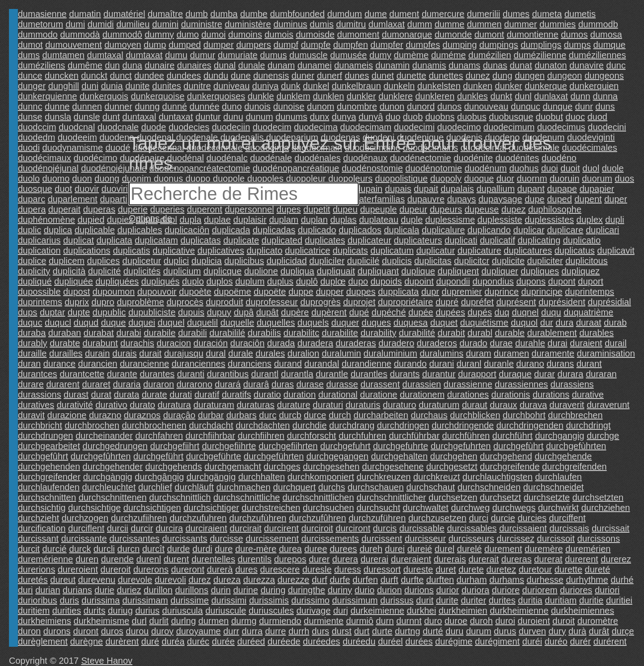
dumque (609, 45)
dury (557, 631)
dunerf (329, 76)
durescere (280, 569)
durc (268, 415)
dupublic (109, 312)
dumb (197, 14)
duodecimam (366, 127)
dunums (291, 117)
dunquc (525, 106)
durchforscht (312, 436)
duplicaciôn (187, 230)
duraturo (400, 405)
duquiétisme (484, 322)
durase (310, 384)
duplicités (142, 271)
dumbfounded (297, 14)
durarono (195, 384)
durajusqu (184, 353)
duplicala (401, 230)
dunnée (205, 106)
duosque (35, 189)
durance (59, 364)
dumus (273, 55)
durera (345, 559)
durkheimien (463, 611)
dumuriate (238, 55)
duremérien (588, 549)
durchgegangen (337, 456)
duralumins (441, 353)
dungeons (604, 76)
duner (303, 76)
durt (362, 631)
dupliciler (327, 261)
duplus (280, 281)
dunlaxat (551, 96)
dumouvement (74, 45)
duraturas (256, 405)
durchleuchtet (109, 487)
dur (547, 322)
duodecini (607, 127)
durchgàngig (108, 477)
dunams (464, 65)
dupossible (39, 292)
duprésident (562, 302)
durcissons (599, 539)
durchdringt (588, 425)
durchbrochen (92, 425)
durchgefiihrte (229, 446)
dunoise (289, 106)
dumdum (345, 14)
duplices (104, 261)
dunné (175, 106)
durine (246, 590)
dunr (584, 106)
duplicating (539, 240)
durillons (191, 590)
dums (29, 55)
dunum (259, 117)
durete (471, 569)
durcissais (569, 528)
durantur (439, 374)
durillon (158, 590)
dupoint (419, 281)
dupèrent (329, 312)
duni (90, 86)
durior (447, 590)
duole (613, 168)
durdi (202, 549)
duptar (53, 312)
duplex (590, 220)
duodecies (189, 127)
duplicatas (201, 240)
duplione (261, 271)
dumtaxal (105, 55)
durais (124, 353)
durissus (397, 600)
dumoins (245, 34)
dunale (252, 65)
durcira (169, 528)
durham (472, 580)
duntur (208, 117)
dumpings (499, 45)
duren (87, 559)
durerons (151, 569)
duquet (444, 322)
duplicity (34, 271)
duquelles (276, 322)
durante (122, 374)
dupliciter (545, 261)
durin (220, 590)
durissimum (355, 600)
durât (599, 631)
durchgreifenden (574, 467)
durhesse (545, 580)
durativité (75, 405)
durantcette (82, 374)
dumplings (541, 45)
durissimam (145, 600)
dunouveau (486, 106)
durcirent (281, 528)
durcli (104, 549)
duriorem (540, 590)
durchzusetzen (437, 518)
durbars (241, 415)
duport (591, 281)
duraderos (437, 343)
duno (232, 106)
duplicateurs (418, 240)
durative (588, 395)
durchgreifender (49, 477)
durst (342, 631)
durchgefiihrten (288, 446)
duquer (345, 322)
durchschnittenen (113, 497)
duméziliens (42, 65)
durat (101, 395)
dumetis (580, 14)
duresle (317, 569)
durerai (374, 559)
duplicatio (582, 240)
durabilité (417, 333)
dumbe (254, 14)
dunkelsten (439, 86)
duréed (251, 641)
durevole (135, 580)
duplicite (508, 261)
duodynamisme (73, 148)
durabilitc (301, 333)
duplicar (529, 230)
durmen (214, 621)
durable (510, 333)
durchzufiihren (139, 518)
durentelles (213, 559)
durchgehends (174, 467)
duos (625, 178)
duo (393, 117)
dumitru (351, 24)
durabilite (340, 333)
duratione (379, 395)
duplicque (223, 271)
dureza (227, 580)
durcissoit (556, 539)
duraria (127, 384)
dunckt (94, 76)
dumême (85, 65)
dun (112, 65)
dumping (460, 45)
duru (454, 631)
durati (181, 395)
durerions (36, 569)
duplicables (140, 230)
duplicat (78, 240)
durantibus (228, 374)
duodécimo (96, 158)
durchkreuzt (437, 477)
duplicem (67, 261)
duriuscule (226, 611)
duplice (32, 261)
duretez (501, 569)
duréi (532, 641)
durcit (29, 549)
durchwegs (514, 508)
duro (433, 621)
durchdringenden (530, 425)
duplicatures (528, 250)
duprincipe (542, 292)
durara (571, 374)
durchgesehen (331, 467)
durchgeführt (158, 456)
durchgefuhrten (461, 446)
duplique (418, 271)
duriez (129, 590)
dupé (359, 312)
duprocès (185, 302)
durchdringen (403, 425)
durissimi (229, 600)
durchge (603, 436)
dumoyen (123, 45)
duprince (502, 292)
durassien (422, 384)
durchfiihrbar (210, 436)
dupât (267, 312)
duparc (32, 199)
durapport (477, 374)
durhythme (587, 580)
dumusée (348, 55)
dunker (509, 86)
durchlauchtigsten (498, 477)
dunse (30, 117)
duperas (99, 209)
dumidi (101, 24)
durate (155, 395)
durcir (142, 528)
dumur (203, 55)
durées (419, 641)
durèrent (122, 641)
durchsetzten (598, 497)
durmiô (360, 621)
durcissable (422, 528)
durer (320, 559)
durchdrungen (45, 436)
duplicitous (587, 261)
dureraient (411, 559)
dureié (420, 549)
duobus (472, 117)
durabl (480, 333)
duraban (65, 333)
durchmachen (244, 487)
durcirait (246, 528)
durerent (582, 559)
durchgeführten (274, 456)
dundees (184, 76)
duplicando (489, 230)
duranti (191, 374)
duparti (113, 199)
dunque (557, 106)
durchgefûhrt (43, 456)
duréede (284, 641)
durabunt (100, 343)
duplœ (333, 281)
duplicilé (363, 261)
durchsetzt (500, 497)
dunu (233, 117)
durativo (111, 405)
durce (315, 415)
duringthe (307, 590)
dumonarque (407, 34)
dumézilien (490, 55)
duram (479, 353)
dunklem (293, 96)
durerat (548, 559)
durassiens (572, 384)
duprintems (40, 302)
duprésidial (609, 302)
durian (48, 590)
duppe (301, 292)
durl (139, 621)
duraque (515, 374)
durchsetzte (547, 497)
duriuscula (182, 611)
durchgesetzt (452, 467)
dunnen (87, 106)
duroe (456, 621)
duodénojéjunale (114, 168)
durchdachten (263, 425)
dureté (598, 569)
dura (564, 322)
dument (405, 14)
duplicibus (244, 261)
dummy (160, 34)
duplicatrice (307, 250)
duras (283, 384)
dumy (380, 55)
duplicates (325, 240)
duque (114, 322)
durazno (105, 415)
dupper (330, 292)
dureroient (78, 569)
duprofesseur (272, 302)
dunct (121, 76)
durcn (128, 549)
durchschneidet (554, 487)
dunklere (396, 96)
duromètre (598, 621)
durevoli (170, 580)
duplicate (241, 240)
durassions (40, 395)
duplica (58, 230)
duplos (220, 281)
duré (150, 641)
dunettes (446, 76)
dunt (111, 117)
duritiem (34, 611)
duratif (207, 395)
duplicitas (433, 261)
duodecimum (509, 127)
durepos (290, 559)
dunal (225, 65)
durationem (422, 395)
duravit (31, 415)
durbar (211, 415)
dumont (489, 34)
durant (589, 364)
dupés (480, 312)
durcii (118, 528)
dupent (588, 199)
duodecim (272, 127)
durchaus (429, 415)
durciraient (206, 528)
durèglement (43, 641)
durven (532, 631)
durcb (290, 415)
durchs (332, 487)
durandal (322, 364)
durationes (468, 395)
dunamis (429, 65)
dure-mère (256, 549)
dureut (63, 580)
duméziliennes (597, 55)
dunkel (316, 86)
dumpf (286, 45)
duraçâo (179, 415)
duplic (30, 230)
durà (577, 631)
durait (150, 353)
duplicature (479, 250)
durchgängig (211, 477)
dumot (30, 45)
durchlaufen (558, 477)
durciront (353, 528)
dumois (279, 34)
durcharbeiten (381, 415)
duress (347, 569)
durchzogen (85, 518)
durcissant (38, 539)
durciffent (568, 518)
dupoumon (114, 292)
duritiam (561, 600)
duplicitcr (472, 261)
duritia (530, 600)
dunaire (160, 65)
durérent (610, 641)
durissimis (269, 600)
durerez (616, 559)
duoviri (115, 189)
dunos (450, 106)
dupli (614, 220)
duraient (586, 343)
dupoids (386, 281)
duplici (176, 261)
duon (82, 178)
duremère (544, 549)
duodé (118, 148)
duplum (250, 281)
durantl (265, 374)
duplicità (69, 271)
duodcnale (118, 127)
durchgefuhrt (345, 446)
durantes (157, 374)
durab (615, 322)
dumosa (606, 34)
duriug (120, 611)
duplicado (317, 230)
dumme (450, 24)
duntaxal (140, 117)
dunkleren (435, 96)
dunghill (64, 86)
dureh (371, 549)
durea (290, 549)
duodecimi (414, 127)
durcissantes (135, 539)
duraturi (328, 405)
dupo (358, 281)
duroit (563, 621)
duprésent (516, 302)
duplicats (350, 250)
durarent (63, 384)
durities (67, 611)
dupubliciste (152, 312)
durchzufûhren (318, 518)
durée (223, 641)
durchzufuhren (198, 518)
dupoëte (270, 292)
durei (395, 549)
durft (390, 580)
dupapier (597, 189)
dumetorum (40, 24)
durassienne (468, 384)
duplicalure (443, 230)
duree (316, 549)
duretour (536, 569)
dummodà (80, 34)
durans (560, 364)
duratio (267, 395)
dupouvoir (157, 292)
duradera (315, 343)
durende (117, 559)
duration (300, 395)
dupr (430, 292)
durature (294, 405)
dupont (562, 281)
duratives (36, 405)
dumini (165, 24)
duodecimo (459, 127)
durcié (54, 549)
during (273, 590)
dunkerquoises (216, 96)
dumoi (213, 34)
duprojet (359, 302)
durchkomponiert (321, 477)
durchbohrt (524, 415)
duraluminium (390, 353)
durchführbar (414, 436)
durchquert (294, 487)
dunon (392, 106)
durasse (342, 384)
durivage (314, 611)
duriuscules (271, 611)
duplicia (207, 261)
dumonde (453, 34)
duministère (248, 24)
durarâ (256, 384)
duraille (32, 353)
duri (25, 590)
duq (502, 312)
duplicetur (142, 261)
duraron (159, 384)
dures (246, 569)
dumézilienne (540, 55)
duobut (549, 117)
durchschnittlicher (391, 497)
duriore (506, 590)
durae (501, 343)
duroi (505, 621)
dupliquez (580, 271)
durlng (183, 621)
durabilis (264, 333)
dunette (411, 76)
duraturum (439, 405)
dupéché (389, 312)
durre (276, 631)
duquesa (411, 322)
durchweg (470, 508)
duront (86, 631)
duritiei (619, 600)
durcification (42, 528)
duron (29, 631)
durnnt (409, 621)
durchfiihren (261, 436)
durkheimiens (44, 621)
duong (107, 178)
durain (97, 353)
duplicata (114, 240)
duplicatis (131, 250)
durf (319, 580)
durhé (622, 580)
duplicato (264, 250)
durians (77, 590)
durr (231, 631)
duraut (475, 405)
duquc (30, 322)
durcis (385, 528)
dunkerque (546, 86)
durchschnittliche (247, 497)
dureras (517, 559)
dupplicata (398, 292)
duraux (503, 405)
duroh (481, 621)
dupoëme (232, 292)
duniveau (231, 86)
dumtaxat (144, 55)
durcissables (472, 528)
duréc (198, 641)
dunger (32, 86)
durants (405, 374)
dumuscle (309, 55)
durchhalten (262, 477)
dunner (119, 106)
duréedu (359, 641)
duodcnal (77, 127)
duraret (96, 384)
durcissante (84, 539)
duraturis (363, 405)
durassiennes (521, 384)
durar (544, 374)
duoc (575, 117)
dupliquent (458, 271)
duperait (64, 209)
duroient (534, 621)
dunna (606, 96)
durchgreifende (510, 467)
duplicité (104, 271)
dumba (224, 14)
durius (147, 611)
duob (413, 117)
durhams (507, 580)
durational (338, 395)
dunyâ (371, 117)
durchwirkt (558, 508)
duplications (87, 250)
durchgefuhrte (400, 446)
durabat (99, 333)
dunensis (271, 76)
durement (503, 549)
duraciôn (248, 343)
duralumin (341, 353)
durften (440, 580)
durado (473, 343)
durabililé (227, 333)
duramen (511, 353)
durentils (255, 559)
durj (341, 611)
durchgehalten (400, 456)
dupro (103, 302)
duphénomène (47, 220)
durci (479, 518)
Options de (150, 218)
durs (320, 631)
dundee (149, 76)
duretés (33, 580)
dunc (616, 65)
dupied (91, 220)
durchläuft (194, 487)
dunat (521, 65)
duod (597, 117)
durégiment (497, 641)
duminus (290, 24)
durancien (98, 364)
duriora (475, 590)
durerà (220, 569)
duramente (553, 353)
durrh (299, 631)
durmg (244, 621)
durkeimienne (377, 611)
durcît (153, 549)
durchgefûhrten (101, 456)
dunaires (194, 65)
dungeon (564, 76)
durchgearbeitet (49, 446)
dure (224, 549)
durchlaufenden (49, 487)
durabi (129, 333)
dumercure (443, 14)
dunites (167, 86)
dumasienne (42, 14)
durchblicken (475, 415)
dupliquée (74, 281)
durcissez (516, 539)
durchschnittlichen (318, 497)
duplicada (231, 230)
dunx (320, 117)
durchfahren (159, 436)
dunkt (501, 96)
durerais (450, 559)
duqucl (58, 322)
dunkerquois (104, 96)
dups (28, 312)
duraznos (142, 415)
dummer (520, 24)
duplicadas (274, 230)
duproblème (140, 302)
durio (364, 590)
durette (568, 569)
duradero (396, 343)
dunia (112, 86)
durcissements (330, 539)
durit (425, 600)
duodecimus (561, 127)
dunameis (354, 65)
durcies (532, 518)
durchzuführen (377, 518)
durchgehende (563, 456)
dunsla (58, 117)
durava (533, 405)
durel (445, 549)
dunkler (361, 96)
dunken (478, 86)
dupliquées (117, 281)
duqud (86, 322)
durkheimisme (102, 621)
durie (104, 590)
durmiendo (280, 621)
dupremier (462, 292)
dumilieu (133, 24)
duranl (469, 364)
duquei (142, 322)
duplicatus (575, 250)
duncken (62, 76)
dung (502, 76)
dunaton (551, 65)
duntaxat (176, 117)
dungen (530, 76)
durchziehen (606, 508)
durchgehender (113, 467)
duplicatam (156, 240)
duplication (39, 250)
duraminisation (606, 353)
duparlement (73, 199)
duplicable (95, 230)
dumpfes (423, 45)
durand (288, 364)
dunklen (328, 96)
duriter (473, 600)
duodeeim (77, 137)
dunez (478, 76)
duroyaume (199, 631)
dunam (281, 65)
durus (505, 631)
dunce (30, 76)
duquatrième (588, 312)
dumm (420, 24)
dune (241, 76)
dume (376, 14)
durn (385, 621)
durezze (293, 580)
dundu (216, 76)
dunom (320, 106)
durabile (159, 333)
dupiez (120, 220)
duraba (32, 333)
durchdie (310, 425)
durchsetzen (453, 497)
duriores (576, 590)
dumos (574, 34)
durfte (412, 580)
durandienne (366, 364)
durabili (192, 333)
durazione (67, 415)
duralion (303, 353)
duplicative (174, 250)
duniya (265, 86)
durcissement (272, 539)
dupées (450, 312)
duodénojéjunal (48, 168)
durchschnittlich (180, 497)
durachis (137, 343)
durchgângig (159, 477)
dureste (418, 569)
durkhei (421, 611)
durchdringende (463, 425)
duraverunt (608, 405)
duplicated (282, 240)
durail (616, 343)
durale (241, 353)
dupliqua (297, 271)
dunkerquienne (47, 96)
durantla (297, 374)
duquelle (237, 322)
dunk (290, 86)
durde (179, 549)
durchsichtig (42, 508)
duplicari (602, 230)
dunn (580, 96)
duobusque (511, 117)
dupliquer (500, 271)
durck (80, 549)
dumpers (254, 45)
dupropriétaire (405, 302)
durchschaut (430, 487)
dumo (188, 34)
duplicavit (616, 250)
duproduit (224, 302)
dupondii (453, 281)
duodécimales (590, 148)
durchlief (155, 487)
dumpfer (387, 45)
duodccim (37, 127)
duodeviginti (591, 137)
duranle (499, 364)
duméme (449, 55)
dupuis (191, 312)
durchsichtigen (152, 508)
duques (377, 322)
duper (616, 199)
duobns (440, 117)
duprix (77, 302)
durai (557, 343)
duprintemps (589, 292)
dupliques (540, 271)
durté (433, 631)
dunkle (261, 96)
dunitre (197, 86)
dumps (577, 45)
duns (605, 106)
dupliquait (336, 271)
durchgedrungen (115, 446)
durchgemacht (233, 467)
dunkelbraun (356, 86)
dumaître (165, 14)
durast (76, 395)
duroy (162, 631)
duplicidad (287, 261)
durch (340, 415)
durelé (470, 549)
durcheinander (104, 436)
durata (127, 395)
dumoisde (316, 34)
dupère (295, 312)
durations (551, 395)
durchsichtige (94, 508)
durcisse (226, 539)
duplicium (182, 271)
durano (530, 364)
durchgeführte (214, 456)
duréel (390, 641)
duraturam (214, 405)
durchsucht (378, 508)
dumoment (358, 34)
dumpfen (351, 45)
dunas (495, 65)
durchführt (513, 436)
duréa (173, 641)
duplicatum (392, 250)
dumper (219, 45)
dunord (421, 106)
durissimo (310, 600)
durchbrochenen (154, 425)
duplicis (397, 261)
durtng (408, 631)
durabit (451, 333)
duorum (597, 178)
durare (31, 384)
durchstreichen (271, 508)
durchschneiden (489, 487)
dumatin (85, 14)
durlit (159, 621)
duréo (556, 641)
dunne (57, 106)
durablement (552, 333)
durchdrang (352, 425)
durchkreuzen (383, 477)
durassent (380, 384)
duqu (551, 312)
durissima (101, 600)
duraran (601, 374)
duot (63, 189)
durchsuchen (328, 508)
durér (580, 641)
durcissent (382, 539)
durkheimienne (519, 611)
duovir (87, 189)
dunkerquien (594, 86)
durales (271, 353)
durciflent (86, 528)
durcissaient (523, 528)
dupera (32, 209)
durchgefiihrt (175, 446)
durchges (282, 467)
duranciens (250, 364)
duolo (29, 178)
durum (479, 631)
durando (410, 364)
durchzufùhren (258, 518)
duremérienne (45, 559)
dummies (557, 24)
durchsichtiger (211, 508)
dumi (75, 24)
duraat (589, 322)
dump (155, 45)
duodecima (316, 127)
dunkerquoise (157, 96)
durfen (365, 580)
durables (596, 333)
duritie (591, 600)
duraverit (567, 405)
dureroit (116, 569)
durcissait (610, 528)
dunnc (30, 106)
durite (447, 600)
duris (69, 600)
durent (176, 559)
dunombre (357, 106)
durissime (190, 600)
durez (199, 580)
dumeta (547, 14)
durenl (149, 559)
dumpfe (316, 45)
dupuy (219, 312)
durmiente (324, 621)
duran (29, 364)
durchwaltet (426, 508)
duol (591, 168)
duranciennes (199, 364)
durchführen (466, 436)
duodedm (36, 137)
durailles (66, 353)
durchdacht (211, 425)
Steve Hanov (107, 661)
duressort (382, 569)
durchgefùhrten (576, 446)
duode (154, 127)
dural (216, 353)
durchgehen (454, 456)
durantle (332, 374)
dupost (76, 292)
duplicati (461, 240)
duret (446, 569)
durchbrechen (575, 415)
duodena (117, 137)
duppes (361, 292)
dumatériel (124, 14)
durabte (65, 343)
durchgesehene (393, 467)
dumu (176, 55)
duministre (202, 24)
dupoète (195, 292)
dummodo (38, 34)
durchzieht (38, 518)
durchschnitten (47, 497)
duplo (193, 281)
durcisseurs (471, 539)
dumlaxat (387, 24)
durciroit (317, 528)
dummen (484, 24)
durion (390, 590)
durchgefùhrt (518, 446)
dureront (188, 569)
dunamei (315, 65)
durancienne (144, 364)
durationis (511, 395)
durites (502, 600)
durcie (503, 518)
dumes (516, 14)
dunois (257, 106)
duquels (313, 322)
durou (137, 631)
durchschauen (376, 487)
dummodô (122, 34)
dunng (147, 106)
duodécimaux (44, 158)
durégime (454, 641)
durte (382, 631)
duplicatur (436, 250)
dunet (383, 76)
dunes (357, 76)
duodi (29, 148)
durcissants (184, 539)
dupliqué (35, 281)
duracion (174, 343)
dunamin (393, 65)
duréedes (321, 641)
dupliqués (161, 281)
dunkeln (399, 86)
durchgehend (506, 456)
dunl (523, 96)
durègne (87, 641)
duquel (171, 322)
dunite (138, 86)
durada (281, 343)
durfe (340, 580)
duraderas (356, 343)
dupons (531, 281)
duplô (307, 281)
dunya (344, 117)
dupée (421, 312)
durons (57, 631)
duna (132, 65)
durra (252, 631)
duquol (524, 322)
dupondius (493, 281)
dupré (447, 302)
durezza (259, 580)
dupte (79, 312)
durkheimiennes (583, 611)
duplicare (565, 230)
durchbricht (40, 425)
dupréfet (477, 302)
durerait (483, 559)
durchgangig (559, 436)
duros (112, 631)
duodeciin (231, 127)
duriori (607, 590)
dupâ (244, 312)
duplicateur (369, 240)
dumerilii (483, 14)
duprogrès (321, 302)
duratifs (237, 395)
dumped (185, 45)
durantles (369, 374)
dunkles (472, 96)
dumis (322, 24)
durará (228, 384)
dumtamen (63, 55)
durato (142, 405)
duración (211, 343)
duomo (56, 178)
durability (378, 333)
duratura (174, 405)
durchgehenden (49, 467)
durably (33, 343)
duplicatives (221, 250)
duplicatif (498, 240)
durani (442, 364)
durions (419, 590)
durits (95, 611)
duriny (340, 590)
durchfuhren (362, 436)
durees (343, 549)
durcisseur (425, 539)
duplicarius (39, 240)
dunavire (587, 65)
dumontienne (533, 34)
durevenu (97, 580)
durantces (38, 374)
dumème (411, 55)
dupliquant (378, 271)
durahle (530, 343)
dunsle (87, 117)
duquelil (202, 322)
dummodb (598, 24)
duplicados (360, 230)
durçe (623, 631)
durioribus (38, 600)
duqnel (525, 312)
